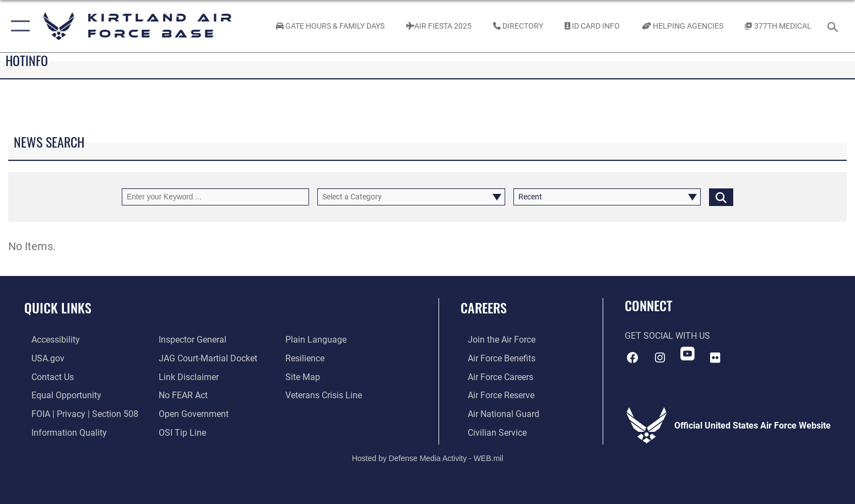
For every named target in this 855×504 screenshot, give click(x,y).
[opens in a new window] (48, 340)
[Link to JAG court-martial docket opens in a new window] (206, 358)
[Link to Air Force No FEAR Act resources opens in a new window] (181, 395)
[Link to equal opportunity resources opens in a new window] (59, 395)
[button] (18, 26)
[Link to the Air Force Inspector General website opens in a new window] (190, 340)
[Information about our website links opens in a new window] (186, 376)
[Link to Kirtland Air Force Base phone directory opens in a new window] (518, 26)
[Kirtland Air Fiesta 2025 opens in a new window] (439, 26)
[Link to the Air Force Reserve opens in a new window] (494, 395)
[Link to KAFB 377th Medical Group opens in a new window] (778, 26)
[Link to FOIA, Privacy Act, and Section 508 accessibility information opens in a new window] (78, 413)
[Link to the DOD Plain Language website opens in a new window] (319, 340)
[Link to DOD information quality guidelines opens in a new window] (62, 432)
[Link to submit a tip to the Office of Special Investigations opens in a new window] (180, 432)
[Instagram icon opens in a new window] (660, 357)
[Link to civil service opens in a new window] (490, 432)
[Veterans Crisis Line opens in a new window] (326, 395)
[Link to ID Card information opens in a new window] (592, 26)
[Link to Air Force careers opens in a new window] (493, 376)
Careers (484, 308)
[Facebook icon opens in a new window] (633, 357)
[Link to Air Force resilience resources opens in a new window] (308, 358)
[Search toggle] (834, 26)
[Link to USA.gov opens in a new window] (41, 358)
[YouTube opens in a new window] (688, 354)
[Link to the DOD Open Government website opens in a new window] (191, 413)
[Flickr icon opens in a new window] (715, 357)
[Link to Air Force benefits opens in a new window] (494, 358)
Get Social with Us (667, 336)
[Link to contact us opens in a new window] (45, 376)
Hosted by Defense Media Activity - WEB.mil (428, 457)
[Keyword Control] (215, 197)
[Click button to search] (721, 197)
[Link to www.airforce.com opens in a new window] (494, 340)
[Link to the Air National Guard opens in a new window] (496, 413)
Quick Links (58, 308)
